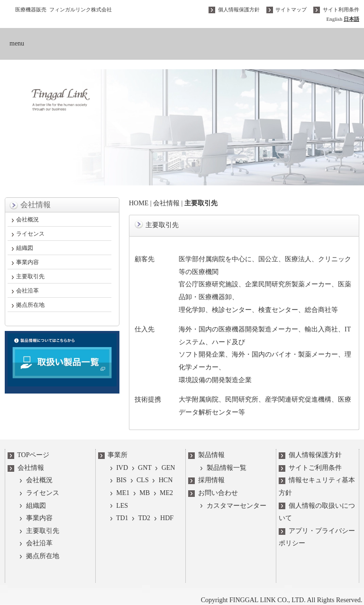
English (334, 19)
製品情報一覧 (222, 468)
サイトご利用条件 (310, 468)
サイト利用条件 (336, 9)
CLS (138, 481)
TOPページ (28, 455)
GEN (164, 468)
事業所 (113, 455)
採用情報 (206, 481)
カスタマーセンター (232, 506)
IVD (118, 468)
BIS (117, 481)
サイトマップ (286, 9)
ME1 (119, 493)
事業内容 (27, 262)
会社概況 (27, 220)
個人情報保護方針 (234, 9)
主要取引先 (30, 276)
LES (118, 506)
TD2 (139, 518)
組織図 (25, 248)
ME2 (161, 493)
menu (17, 43)
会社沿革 (27, 291)
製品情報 (206, 455)
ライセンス (30, 234)
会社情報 (165, 203)
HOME (138, 203)
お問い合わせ (213, 493)
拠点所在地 (30, 305)
